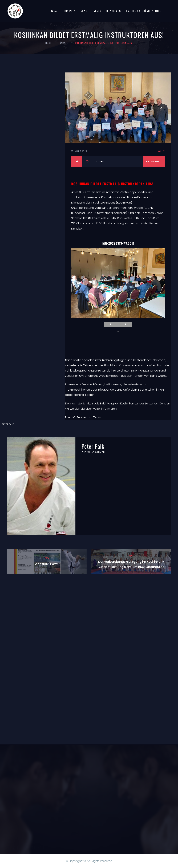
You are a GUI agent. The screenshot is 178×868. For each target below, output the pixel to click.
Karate (55, 11)
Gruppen (70, 11)
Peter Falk (8, 424)
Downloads (114, 11)
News (84, 11)
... (167, 11)
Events (97, 11)
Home (49, 43)
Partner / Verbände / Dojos (144, 11)
